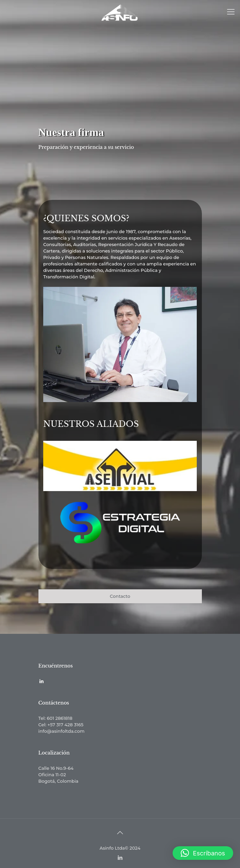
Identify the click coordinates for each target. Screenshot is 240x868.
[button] (203, 853)
